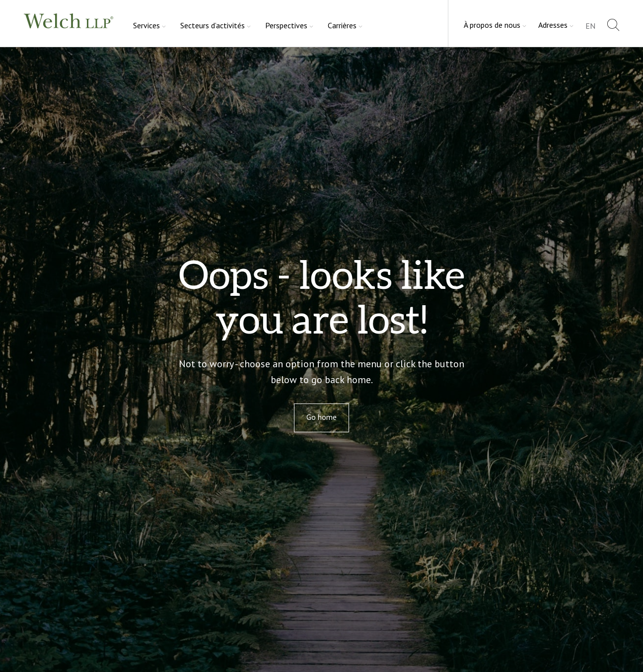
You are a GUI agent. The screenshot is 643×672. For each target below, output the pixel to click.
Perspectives (286, 25)
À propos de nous (492, 25)
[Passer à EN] (590, 27)
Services (146, 25)
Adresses (553, 25)
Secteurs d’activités (213, 25)
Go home (321, 417)
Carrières (342, 25)
